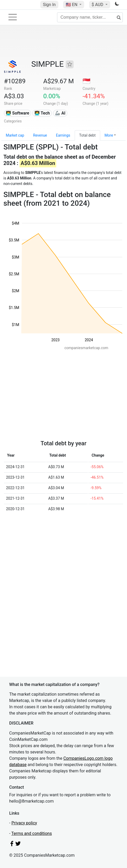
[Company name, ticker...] (90, 17)
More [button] (109, 135)
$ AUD (98, 5)
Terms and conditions (32, 833)
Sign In (49, 5)
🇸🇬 (87, 81)
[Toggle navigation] (13, 17)
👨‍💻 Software (17, 113)
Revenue (40, 135)
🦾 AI (60, 113)
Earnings (63, 135)
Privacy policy (24, 823)
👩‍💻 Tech (42, 113)
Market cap (15, 135)
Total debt (87, 135)
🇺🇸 (72, 5)
